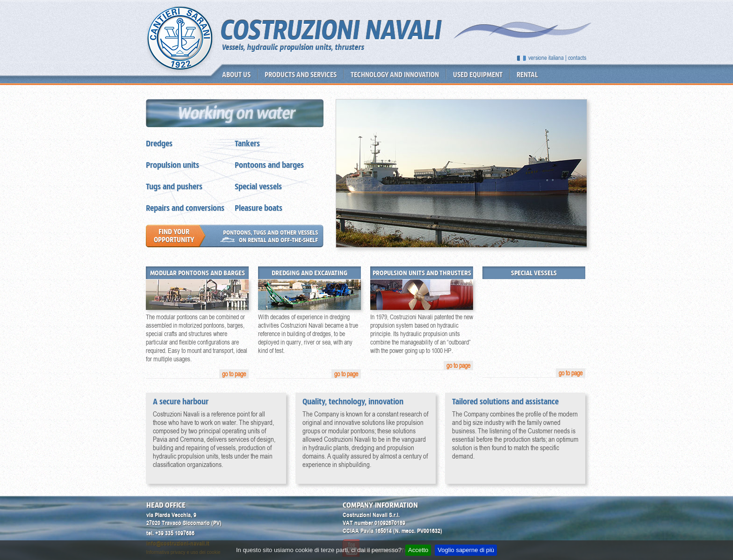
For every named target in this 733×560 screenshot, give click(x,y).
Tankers (247, 144)
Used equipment (478, 75)
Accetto (418, 550)
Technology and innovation (395, 75)
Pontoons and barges (269, 165)
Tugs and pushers (174, 187)
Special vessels (258, 187)
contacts (577, 58)
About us (236, 75)
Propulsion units (172, 165)
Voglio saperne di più (466, 550)
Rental (527, 75)
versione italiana (546, 58)
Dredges (159, 144)
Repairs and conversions (185, 208)
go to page (234, 374)
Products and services (301, 75)
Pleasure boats (259, 208)
